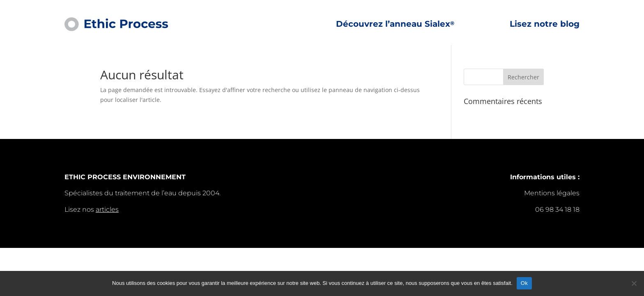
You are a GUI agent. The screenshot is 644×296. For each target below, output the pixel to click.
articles (107, 209)
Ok (524, 283)
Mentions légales (552, 193)
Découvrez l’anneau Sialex (395, 24)
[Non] (634, 283)
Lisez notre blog (545, 24)
